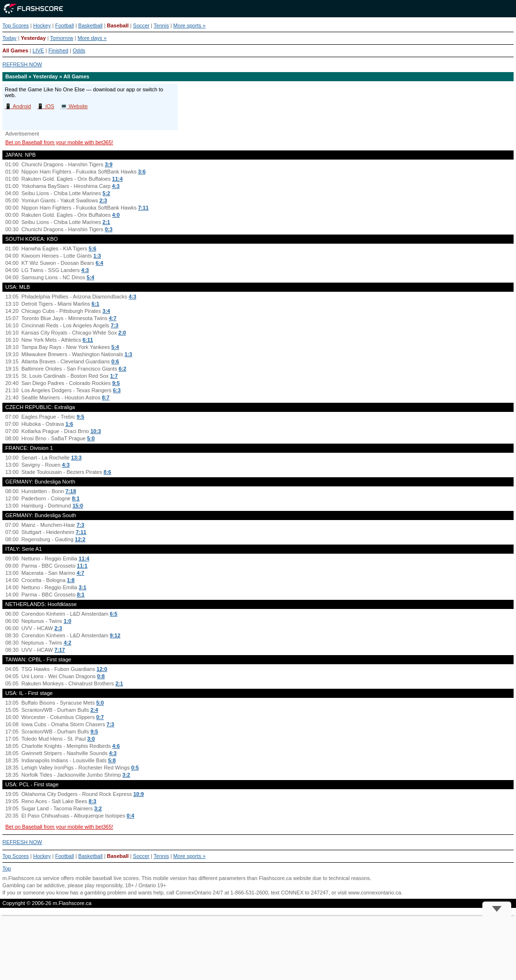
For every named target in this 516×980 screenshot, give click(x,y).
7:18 (71, 491)
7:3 (114, 325)
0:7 (100, 717)
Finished (59, 50)
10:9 (138, 794)
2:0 (122, 333)
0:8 (101, 676)
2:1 (106, 222)
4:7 (113, 318)
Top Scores (16, 25)
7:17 (60, 650)
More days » (92, 38)
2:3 (103, 200)
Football (65, 25)
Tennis (161, 25)
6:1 (96, 304)
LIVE (38, 50)
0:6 (115, 361)
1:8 (71, 580)
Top (7, 868)
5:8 (112, 760)
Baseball (118, 25)
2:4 (94, 710)
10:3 (96, 431)
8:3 (93, 801)
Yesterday (33, 38)
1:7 (114, 376)
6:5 (114, 614)
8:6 (108, 472)
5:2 (106, 193)
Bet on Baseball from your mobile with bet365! (59, 142)
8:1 (76, 498)
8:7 (106, 397)
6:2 (123, 369)
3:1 (83, 587)
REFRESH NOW (22, 64)
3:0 (91, 739)
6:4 (99, 263)
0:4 (130, 816)
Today (9, 38)
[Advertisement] (258, 948)
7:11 (143, 208)
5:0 (91, 438)
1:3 (97, 256)
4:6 (116, 746)
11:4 (117, 179)
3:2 (126, 775)
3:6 (142, 172)
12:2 (80, 539)
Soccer (141, 25)
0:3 (109, 229)
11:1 (82, 566)
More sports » (190, 25)
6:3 (117, 390)
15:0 (78, 506)
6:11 (88, 340)
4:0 (116, 215)
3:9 (109, 164)
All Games (15, 50)
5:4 (90, 277)
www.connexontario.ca (375, 893)
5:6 (93, 248)
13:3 (76, 458)
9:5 (116, 383)
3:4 (106, 311)
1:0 (67, 621)
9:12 (115, 635)
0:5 (135, 768)
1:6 (69, 424)
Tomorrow (61, 38)
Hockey (42, 25)
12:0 (102, 669)
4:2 (67, 643)
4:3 (116, 186)
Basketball (91, 25)
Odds (79, 50)
